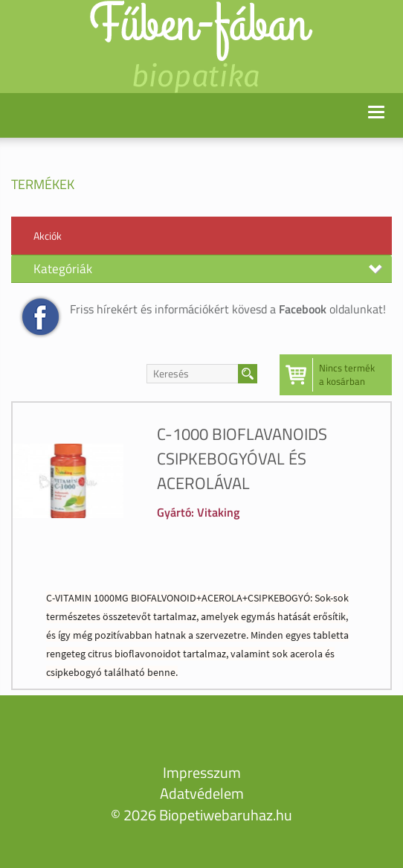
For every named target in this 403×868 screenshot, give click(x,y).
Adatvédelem (202, 793)
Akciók (48, 236)
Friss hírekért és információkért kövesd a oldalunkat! (228, 309)
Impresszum (202, 772)
